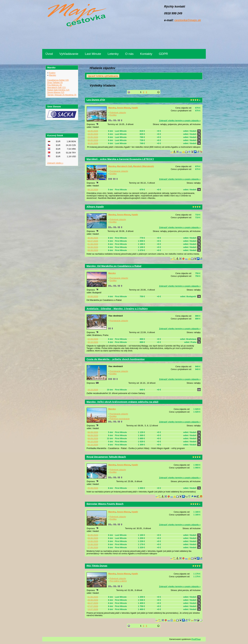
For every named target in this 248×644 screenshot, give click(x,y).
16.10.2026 (93, 390)
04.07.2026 (93, 241)
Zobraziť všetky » (55, 163)
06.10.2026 (93, 190)
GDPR (163, 54)
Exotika (113, 115)
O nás (129, 54)
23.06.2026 (93, 544)
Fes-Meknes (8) (55, 85)
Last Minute (93, 54)
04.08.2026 (93, 247)
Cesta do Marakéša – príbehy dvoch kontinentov (116, 359)
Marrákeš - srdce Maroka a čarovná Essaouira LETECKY (120, 159)
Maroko (112, 108)
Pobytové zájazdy (118, 113)
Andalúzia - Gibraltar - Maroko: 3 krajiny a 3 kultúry (117, 309)
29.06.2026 (93, 600)
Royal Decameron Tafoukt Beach (106, 457)
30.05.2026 (93, 143)
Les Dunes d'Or (96, 100)
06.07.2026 (93, 603)
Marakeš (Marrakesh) (144, 166)
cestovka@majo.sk (188, 20)
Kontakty (146, 54)
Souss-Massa (124, 108)
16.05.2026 (93, 131)
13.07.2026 (93, 609)
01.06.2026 (93, 597)
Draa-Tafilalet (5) (55, 82)
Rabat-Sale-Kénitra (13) (58, 90)
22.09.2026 (93, 339)
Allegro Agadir (95, 207)
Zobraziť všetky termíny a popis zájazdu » (180, 121)
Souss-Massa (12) (56, 92)
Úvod (49, 54)
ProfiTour (196, 639)
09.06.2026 (93, 538)
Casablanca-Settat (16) (58, 80)
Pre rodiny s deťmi (118, 581)
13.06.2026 (93, 541)
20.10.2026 (93, 342)
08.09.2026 (93, 432)
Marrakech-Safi (124, 166)
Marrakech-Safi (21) (57, 87)
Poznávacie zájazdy (119, 171)
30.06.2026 (93, 238)
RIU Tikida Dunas (97, 566)
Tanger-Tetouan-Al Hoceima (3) (62, 95)
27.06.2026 (93, 547)
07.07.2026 (93, 606)
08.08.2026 (93, 250)
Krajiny (52, 73)
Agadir (135, 108)
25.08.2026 (93, 488)
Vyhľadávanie (69, 54)
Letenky (113, 54)
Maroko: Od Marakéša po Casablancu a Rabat (114, 266)
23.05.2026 (93, 137)
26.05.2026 (93, 140)
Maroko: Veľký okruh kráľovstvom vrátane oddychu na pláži (122, 402)
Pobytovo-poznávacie (120, 419)
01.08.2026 (93, 244)
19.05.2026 (93, 134)
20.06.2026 (93, 296)
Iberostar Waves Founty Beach (105, 504)
